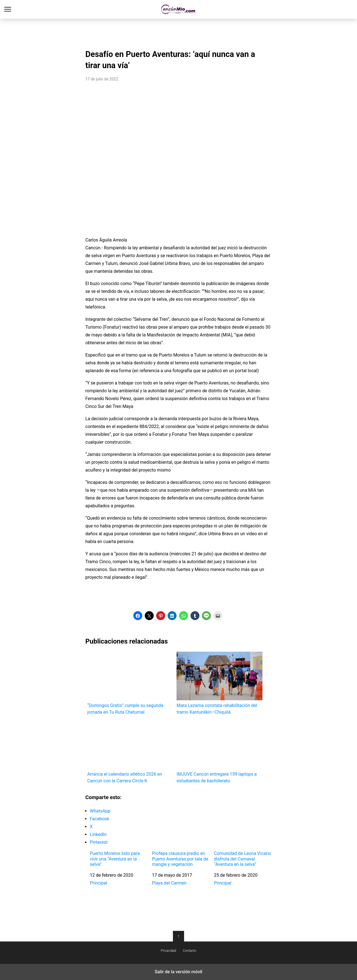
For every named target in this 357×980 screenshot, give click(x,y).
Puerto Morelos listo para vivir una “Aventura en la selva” (115, 859)
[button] (138, 616)
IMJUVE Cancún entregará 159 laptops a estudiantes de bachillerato (219, 752)
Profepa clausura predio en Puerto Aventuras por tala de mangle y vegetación (180, 859)
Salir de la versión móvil (179, 972)
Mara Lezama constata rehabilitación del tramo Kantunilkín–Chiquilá (219, 683)
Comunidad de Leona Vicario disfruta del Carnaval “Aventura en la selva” (243, 859)
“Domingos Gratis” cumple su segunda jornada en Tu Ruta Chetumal (130, 683)
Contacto (189, 951)
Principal (98, 883)
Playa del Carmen (169, 883)
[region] (178, 32)
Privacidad (169, 951)
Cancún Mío (179, 9)
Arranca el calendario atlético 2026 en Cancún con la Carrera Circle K (130, 752)
